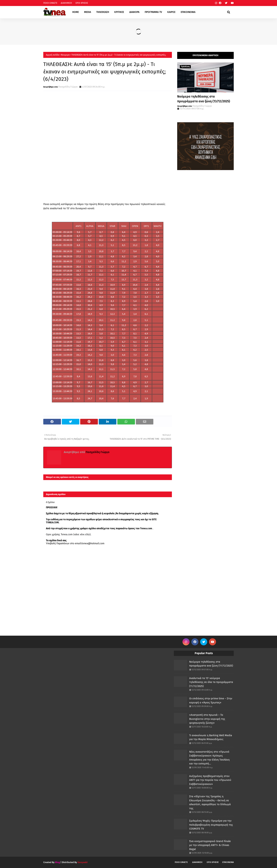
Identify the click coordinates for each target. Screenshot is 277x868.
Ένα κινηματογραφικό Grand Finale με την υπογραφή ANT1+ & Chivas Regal (210, 845)
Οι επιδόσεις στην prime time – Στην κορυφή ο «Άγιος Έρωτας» (211, 700)
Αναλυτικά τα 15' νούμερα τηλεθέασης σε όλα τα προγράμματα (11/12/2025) (211, 682)
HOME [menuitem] (76, 12)
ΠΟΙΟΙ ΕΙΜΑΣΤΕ (50, 3)
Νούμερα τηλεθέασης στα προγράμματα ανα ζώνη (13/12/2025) (204, 99)
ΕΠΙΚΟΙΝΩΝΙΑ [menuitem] (188, 12)
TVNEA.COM (52, 522)
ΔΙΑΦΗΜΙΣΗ (66, 3)
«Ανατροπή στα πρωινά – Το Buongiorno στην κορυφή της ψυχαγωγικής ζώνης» (207, 719)
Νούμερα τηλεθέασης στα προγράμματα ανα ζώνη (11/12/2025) (211, 664)
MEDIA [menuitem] (88, 12)
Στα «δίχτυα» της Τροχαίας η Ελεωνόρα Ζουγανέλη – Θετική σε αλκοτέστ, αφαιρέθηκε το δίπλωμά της (210, 802)
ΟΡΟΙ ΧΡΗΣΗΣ (82, 3)
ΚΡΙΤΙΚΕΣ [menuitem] (119, 12)
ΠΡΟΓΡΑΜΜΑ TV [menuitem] (153, 12)
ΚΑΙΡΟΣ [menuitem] (171, 12)
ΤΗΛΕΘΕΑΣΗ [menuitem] (103, 12)
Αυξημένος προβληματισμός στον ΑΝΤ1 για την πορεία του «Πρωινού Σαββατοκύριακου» (210, 780)
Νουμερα (65, 55)
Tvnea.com (146, 528)
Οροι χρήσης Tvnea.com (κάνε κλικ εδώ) (68, 534)
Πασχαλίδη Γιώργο (68, 87)
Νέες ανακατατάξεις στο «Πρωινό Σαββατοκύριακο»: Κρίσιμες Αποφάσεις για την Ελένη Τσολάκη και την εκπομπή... (209, 758)
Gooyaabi (83, 862)
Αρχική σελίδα (53, 55)
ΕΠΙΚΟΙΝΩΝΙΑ (228, 862)
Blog (58, 862)
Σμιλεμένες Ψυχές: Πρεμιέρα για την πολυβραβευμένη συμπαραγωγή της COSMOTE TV (211, 825)
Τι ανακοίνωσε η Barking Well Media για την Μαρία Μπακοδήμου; (211, 737)
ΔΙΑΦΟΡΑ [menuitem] (134, 12)
